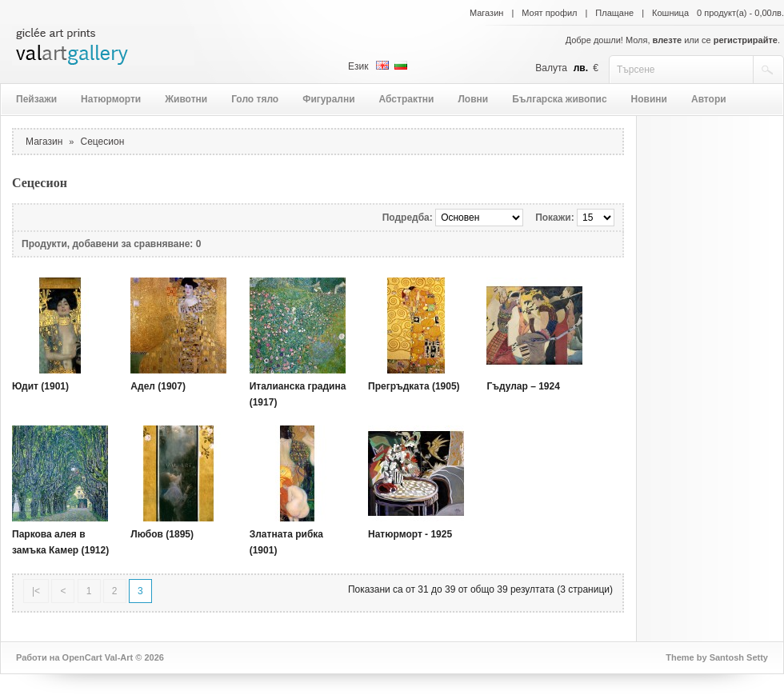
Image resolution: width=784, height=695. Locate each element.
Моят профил (549, 13)
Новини (649, 99)
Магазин (486, 13)
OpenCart (82, 657)
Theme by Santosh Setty (717, 657)
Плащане (614, 13)
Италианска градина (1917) (298, 394)
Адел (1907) (158, 386)
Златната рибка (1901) (286, 542)
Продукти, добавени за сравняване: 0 (111, 244)
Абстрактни (407, 99)
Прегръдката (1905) (414, 386)
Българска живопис (559, 99)
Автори (709, 99)
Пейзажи (36, 99)
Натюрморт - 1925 (410, 534)
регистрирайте (746, 40)
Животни (186, 99)
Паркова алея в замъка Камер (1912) (60, 542)
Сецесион (103, 142)
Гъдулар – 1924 (523, 386)
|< (36, 591)
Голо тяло (255, 99)
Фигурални (328, 99)
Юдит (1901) (40, 386)
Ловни (473, 99)
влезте (668, 40)
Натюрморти (111, 99)
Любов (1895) (162, 534)
